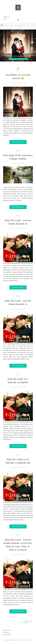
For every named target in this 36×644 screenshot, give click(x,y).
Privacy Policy (7, 635)
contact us (6, 17)
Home (5, 19)
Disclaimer (6, 632)
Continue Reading (18, 142)
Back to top (28, 640)
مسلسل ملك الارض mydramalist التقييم (18, 59)
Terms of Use (7, 630)
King (18, 70)
